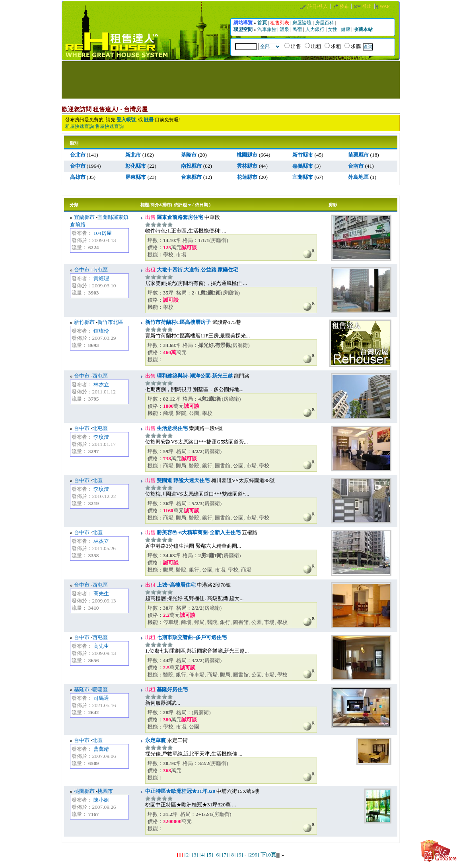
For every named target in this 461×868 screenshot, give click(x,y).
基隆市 (82, 689)
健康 (346, 29)
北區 (97, 480)
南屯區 (100, 270)
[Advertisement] (231, 79)
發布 (345, 6)
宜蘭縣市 (84, 217)
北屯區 (100, 428)
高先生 (101, 594)
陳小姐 (101, 800)
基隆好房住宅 (172, 689)
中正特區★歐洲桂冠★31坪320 (180, 791)
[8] (233, 855)
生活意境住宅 (172, 428)
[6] (218, 855)
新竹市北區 (110, 322)
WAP (384, 6)
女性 (333, 29)
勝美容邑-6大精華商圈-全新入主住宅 (198, 532)
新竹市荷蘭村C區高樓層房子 (178, 322)
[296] (253, 855)
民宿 (298, 29)
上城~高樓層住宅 (176, 585)
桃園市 (105, 791)
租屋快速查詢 (80, 126)
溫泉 (285, 29)
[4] (202, 855)
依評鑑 (180, 205)
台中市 (82, 270)
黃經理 (101, 278)
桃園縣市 (84, 791)
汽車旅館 (267, 29)
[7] (225, 855)
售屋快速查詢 (109, 126)
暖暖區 (100, 689)
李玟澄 (101, 437)
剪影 (333, 205)
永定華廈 (156, 740)
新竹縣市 (84, 322)
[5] (210, 855)
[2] (187, 855)
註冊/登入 (318, 6)
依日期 (201, 205)
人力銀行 (316, 29)
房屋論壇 (302, 23)
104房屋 (103, 233)
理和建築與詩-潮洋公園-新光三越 (194, 376)
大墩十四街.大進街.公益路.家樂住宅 (197, 270)
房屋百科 (325, 23)
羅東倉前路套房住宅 (179, 217)
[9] (240, 855)
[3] (195, 855)
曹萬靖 (101, 749)
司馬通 (101, 698)
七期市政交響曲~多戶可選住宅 (191, 637)
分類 (74, 205)
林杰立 (101, 385)
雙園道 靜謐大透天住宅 (183, 480)
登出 (368, 6)
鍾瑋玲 (101, 331)
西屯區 (100, 376)
